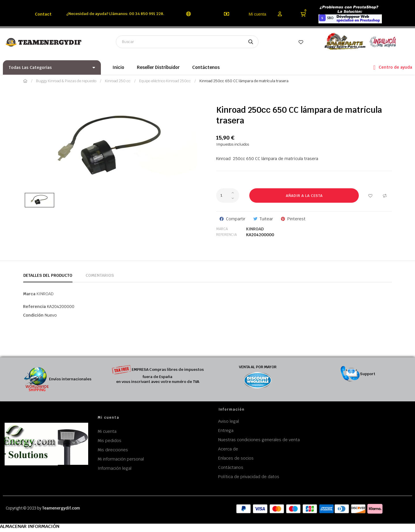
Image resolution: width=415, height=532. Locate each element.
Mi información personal (121, 459)
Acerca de (228, 449)
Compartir (236, 219)
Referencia (226, 235)
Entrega (226, 431)
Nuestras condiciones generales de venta (259, 440)
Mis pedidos (110, 441)
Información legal (115, 468)
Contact (43, 14)
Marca (222, 229)
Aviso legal (229, 421)
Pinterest (296, 219)
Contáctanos (231, 467)
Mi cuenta (258, 14)
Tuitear (266, 219)
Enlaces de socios (236, 458)
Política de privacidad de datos (249, 477)
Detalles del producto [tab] (48, 275)
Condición (33, 315)
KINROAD (255, 229)
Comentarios (100, 275)
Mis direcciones (113, 450)
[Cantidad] (228, 195)
